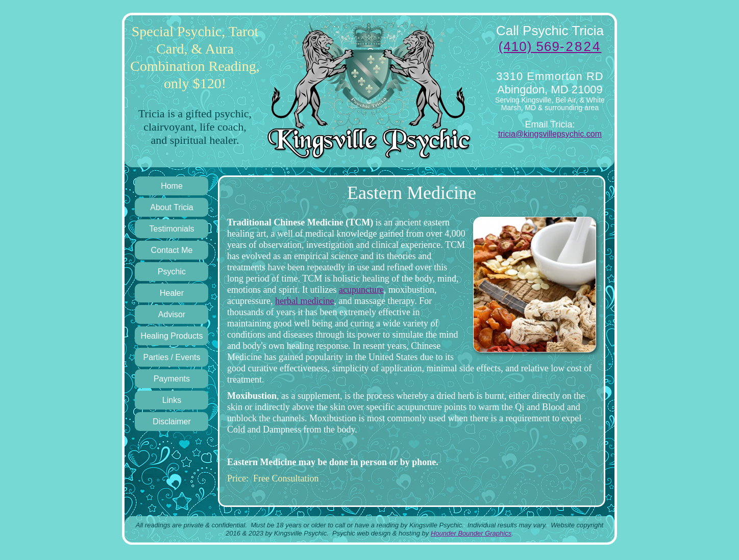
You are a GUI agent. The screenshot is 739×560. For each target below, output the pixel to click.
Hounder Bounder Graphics (471, 533)
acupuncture (361, 290)
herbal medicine (304, 301)
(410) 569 (550, 46)
